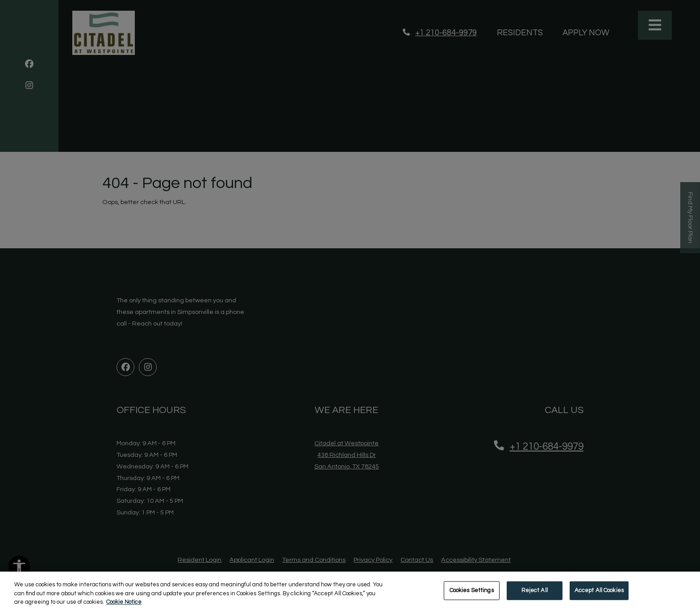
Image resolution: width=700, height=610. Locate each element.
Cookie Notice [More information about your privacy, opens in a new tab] (124, 606)
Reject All (535, 595)
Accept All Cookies (599, 595)
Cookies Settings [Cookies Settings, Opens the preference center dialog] (472, 595)
